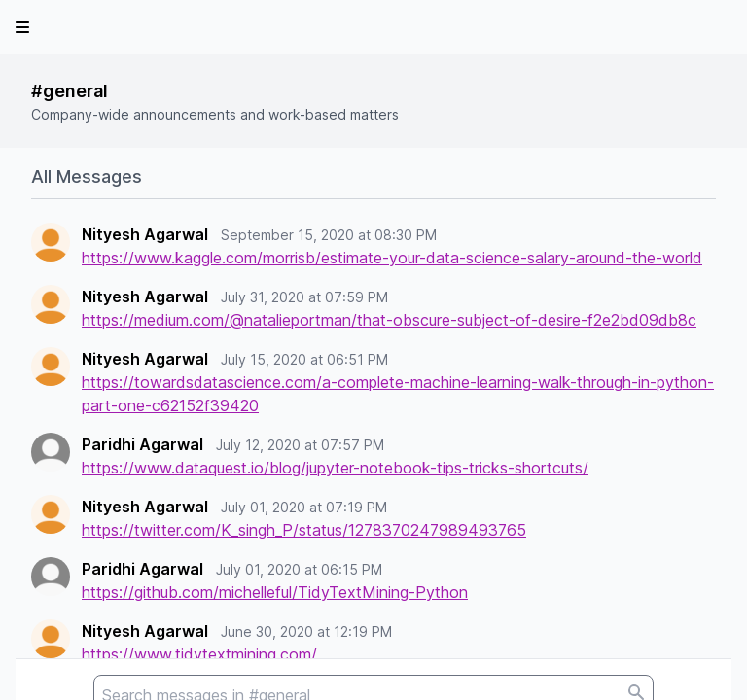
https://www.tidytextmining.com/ (199, 654)
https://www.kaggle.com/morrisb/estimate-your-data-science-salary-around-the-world (392, 258)
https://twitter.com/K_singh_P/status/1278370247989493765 (304, 530)
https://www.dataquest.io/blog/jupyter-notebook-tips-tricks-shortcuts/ (335, 468)
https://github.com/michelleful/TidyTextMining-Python (275, 592)
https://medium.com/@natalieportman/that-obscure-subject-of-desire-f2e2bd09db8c (389, 320)
